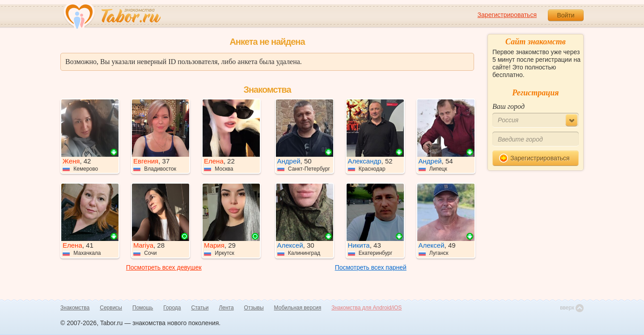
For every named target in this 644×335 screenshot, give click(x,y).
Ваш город (508, 106)
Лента (226, 308)
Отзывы (254, 308)
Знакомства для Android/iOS (366, 308)
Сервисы (111, 308)
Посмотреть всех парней (371, 267)
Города (172, 308)
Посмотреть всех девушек (164, 267)
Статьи (200, 308)
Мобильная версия (298, 308)
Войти (566, 15)
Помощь (143, 308)
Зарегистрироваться (507, 15)
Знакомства (75, 308)
